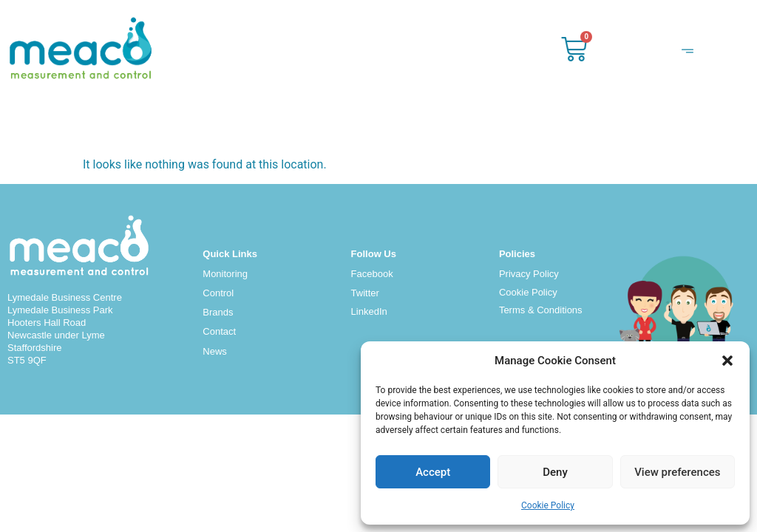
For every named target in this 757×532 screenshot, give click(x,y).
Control (218, 293)
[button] (727, 361)
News (215, 351)
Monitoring (225, 274)
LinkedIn (369, 311)
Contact (219, 331)
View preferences (677, 472)
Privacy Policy (529, 274)
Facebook (372, 274)
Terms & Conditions (541, 310)
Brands (218, 312)
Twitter (365, 293)
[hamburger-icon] (687, 53)
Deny (555, 472)
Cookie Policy (548, 505)
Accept (433, 472)
